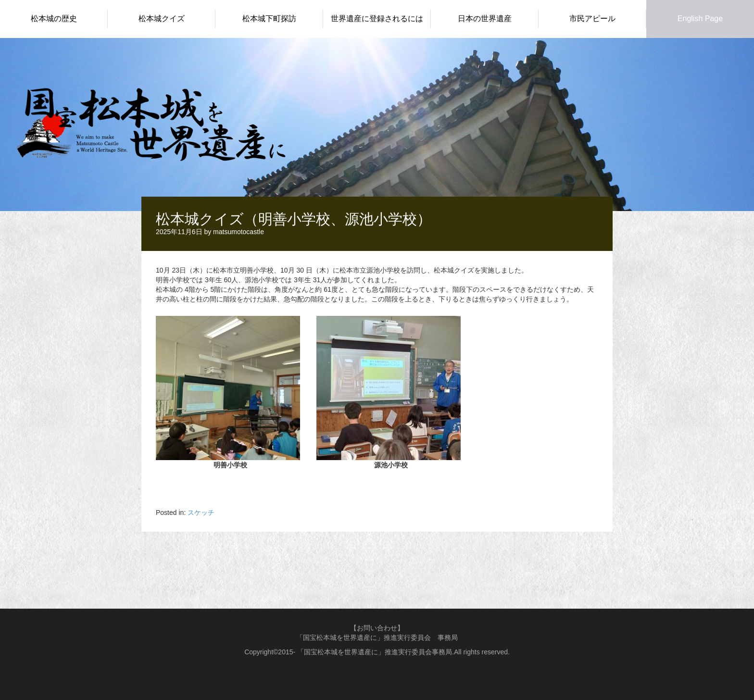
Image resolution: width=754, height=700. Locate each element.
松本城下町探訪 (269, 19)
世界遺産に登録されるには (377, 19)
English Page (700, 19)
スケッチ (201, 512)
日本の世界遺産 (485, 19)
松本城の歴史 (54, 19)
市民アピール (592, 19)
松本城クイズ (162, 19)
